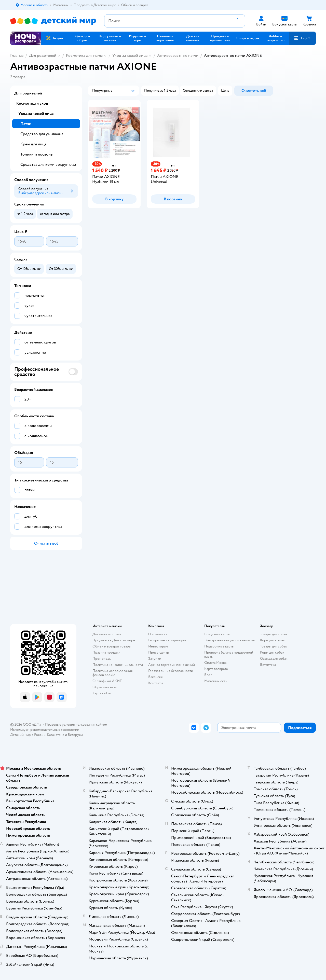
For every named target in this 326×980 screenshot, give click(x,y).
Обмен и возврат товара (111, 646)
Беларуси (75, 735)
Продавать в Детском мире (114, 640)
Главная (17, 56)
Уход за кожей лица (130, 56)
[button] (303, 38)
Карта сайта (101, 693)
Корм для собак (272, 652)
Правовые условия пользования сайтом (76, 724)
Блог (208, 675)
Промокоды (102, 659)
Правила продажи (106, 652)
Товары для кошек (274, 634)
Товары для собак (274, 646)
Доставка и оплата (107, 634)
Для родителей (43, 56)
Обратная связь (104, 687)
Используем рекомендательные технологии (45, 730)
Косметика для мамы (84, 56)
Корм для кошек (273, 640)
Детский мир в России (28, 735)
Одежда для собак (274, 659)
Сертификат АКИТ (107, 681)
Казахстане (56, 735)
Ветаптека (268, 665)
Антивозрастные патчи (178, 56)
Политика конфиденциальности (118, 665)
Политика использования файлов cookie (112, 673)
